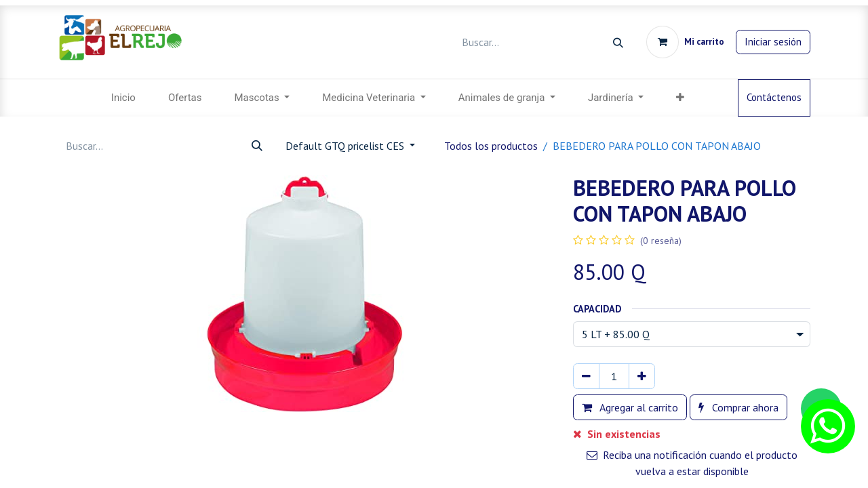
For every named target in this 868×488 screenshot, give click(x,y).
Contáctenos (774, 97)
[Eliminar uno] (586, 376)
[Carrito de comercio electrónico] (685, 42)
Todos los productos (491, 146)
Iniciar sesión (773, 42)
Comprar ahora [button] (738, 407)
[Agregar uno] (642, 376)
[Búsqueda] (618, 42)
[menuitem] (123, 98)
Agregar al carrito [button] (630, 407)
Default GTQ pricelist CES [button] (346, 146)
